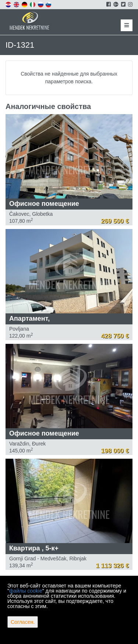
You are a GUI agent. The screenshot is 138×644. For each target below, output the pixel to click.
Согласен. (23, 622)
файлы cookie (26, 591)
